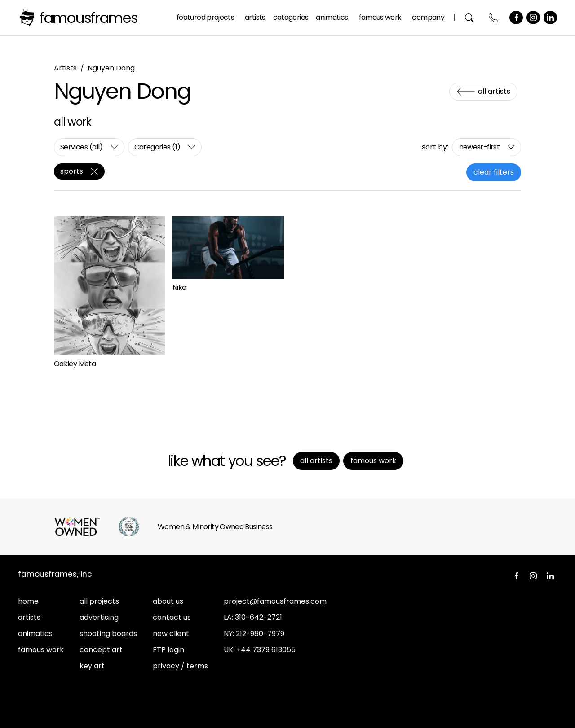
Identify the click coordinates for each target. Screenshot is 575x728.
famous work (41, 650)
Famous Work (380, 17)
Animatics (332, 17)
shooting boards (108, 634)
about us (168, 601)
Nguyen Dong (111, 68)
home (28, 601)
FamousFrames (89, 18)
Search (470, 18)
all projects (99, 601)
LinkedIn (550, 18)
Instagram (533, 18)
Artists (255, 17)
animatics (35, 634)
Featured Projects (205, 17)
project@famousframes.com (275, 601)
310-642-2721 (259, 617)
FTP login (168, 650)
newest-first (479, 147)
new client (171, 634)
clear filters (494, 172)
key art (92, 666)
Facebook (516, 18)
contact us (172, 617)
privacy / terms (180, 666)
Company (428, 17)
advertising (99, 617)
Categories (291, 17)
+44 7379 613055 (266, 650)
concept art (101, 650)
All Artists (494, 91)
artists (29, 617)
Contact (493, 18)
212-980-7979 (260, 634)
